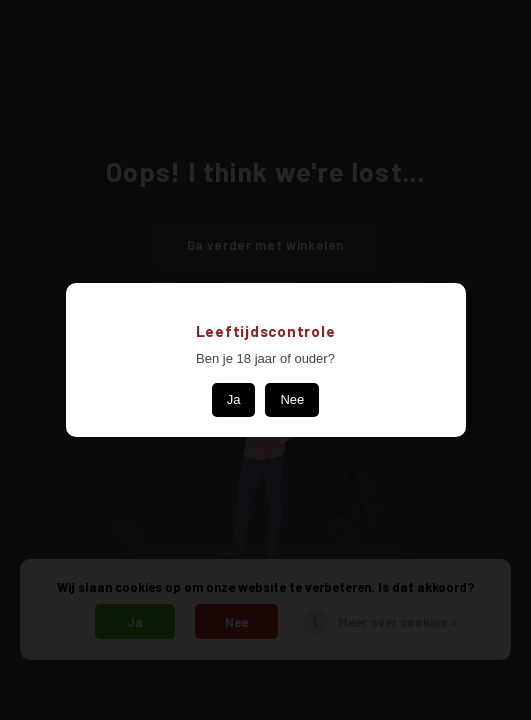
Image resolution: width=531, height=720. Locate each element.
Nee (292, 399)
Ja (234, 399)
